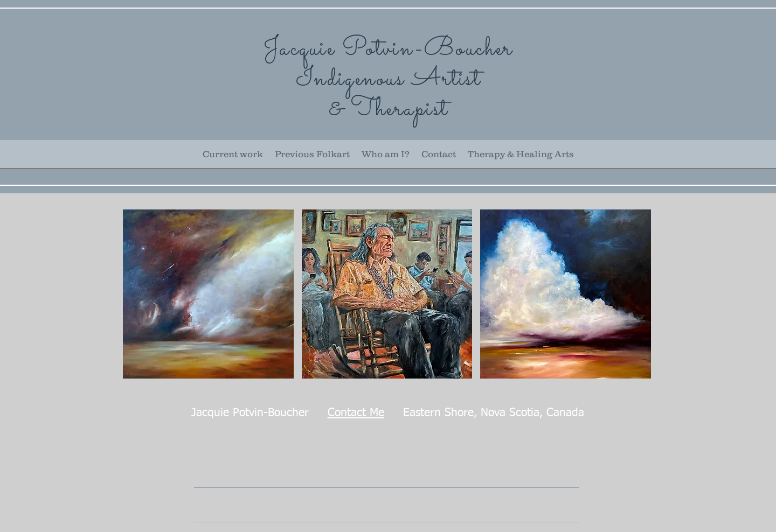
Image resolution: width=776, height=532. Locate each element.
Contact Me (356, 413)
